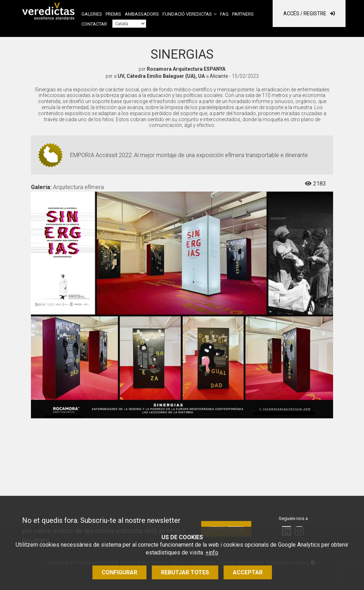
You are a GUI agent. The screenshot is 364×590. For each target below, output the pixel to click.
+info (212, 553)
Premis (113, 14)
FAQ (224, 14)
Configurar (119, 572)
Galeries (92, 14)
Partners (243, 14)
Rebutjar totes (185, 572)
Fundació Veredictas (187, 14)
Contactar (94, 24)
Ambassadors (142, 14)
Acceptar (248, 572)
